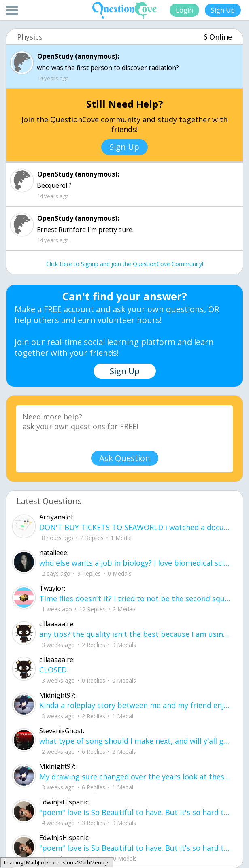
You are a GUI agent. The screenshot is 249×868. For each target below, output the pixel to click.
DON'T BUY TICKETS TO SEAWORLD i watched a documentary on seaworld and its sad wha (136, 527)
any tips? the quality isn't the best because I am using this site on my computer (136, 634)
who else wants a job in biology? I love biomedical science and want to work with (136, 563)
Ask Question (125, 458)
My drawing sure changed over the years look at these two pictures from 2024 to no (136, 777)
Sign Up (223, 10)
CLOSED (53, 670)
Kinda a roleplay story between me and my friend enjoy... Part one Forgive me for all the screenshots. (136, 705)
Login (184, 10)
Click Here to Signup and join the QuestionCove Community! (125, 264)
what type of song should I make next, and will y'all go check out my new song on (136, 741)
